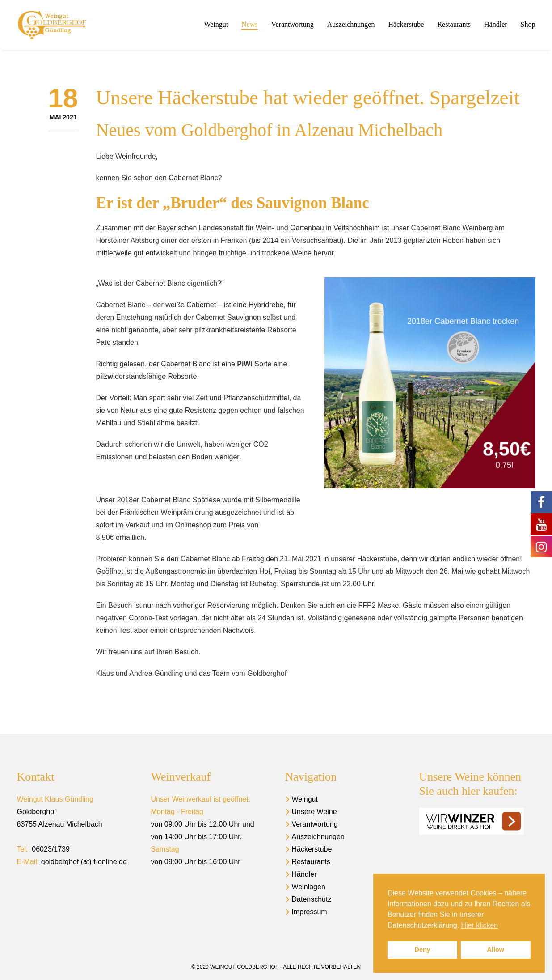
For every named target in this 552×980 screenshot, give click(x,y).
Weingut (305, 799)
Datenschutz (312, 899)
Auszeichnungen (318, 837)
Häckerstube (312, 849)
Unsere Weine (314, 812)
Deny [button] (423, 950)
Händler (304, 874)
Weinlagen (309, 887)
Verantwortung (315, 824)
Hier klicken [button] (480, 925)
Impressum (310, 912)
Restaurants (311, 862)
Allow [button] (496, 950)
